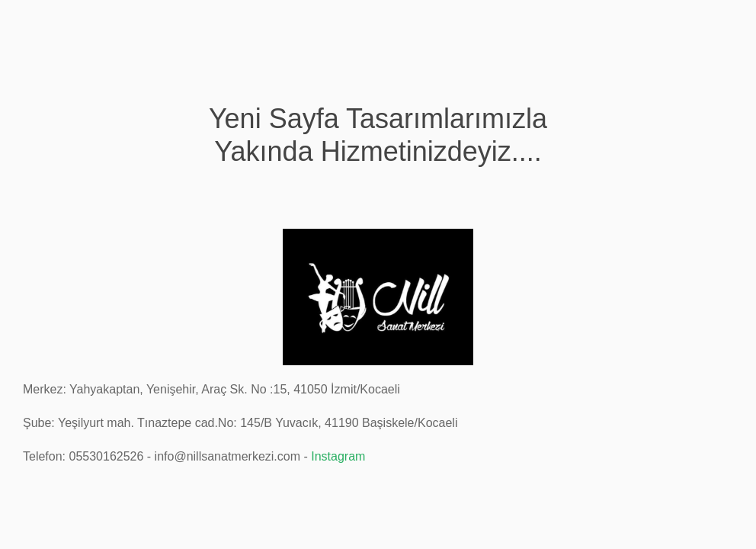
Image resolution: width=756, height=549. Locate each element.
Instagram (338, 456)
